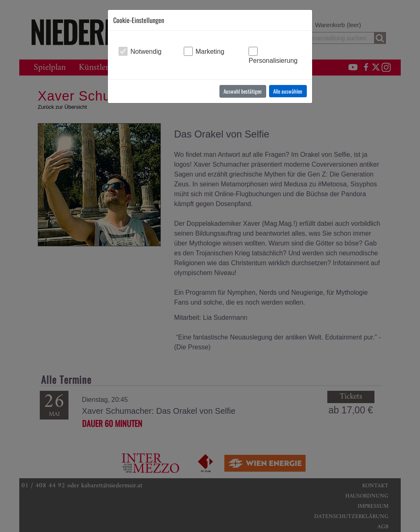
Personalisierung (273, 61)
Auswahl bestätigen (243, 91)
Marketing (210, 52)
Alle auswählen (288, 91)
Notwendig (146, 52)
